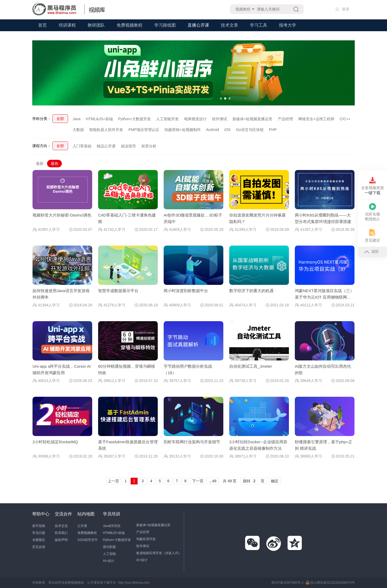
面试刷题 (109, 547)
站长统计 (158, 583)
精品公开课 (106, 146)
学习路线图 (165, 25)
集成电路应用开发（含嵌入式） (159, 553)
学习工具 (259, 25)
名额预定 (39, 540)
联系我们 (61, 533)
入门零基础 (82, 146)
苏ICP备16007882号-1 (288, 583)
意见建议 (372, 236)
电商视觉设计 (195, 119)
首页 (42, 25)
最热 (55, 164)
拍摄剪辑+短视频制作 (182, 130)
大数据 (78, 130)
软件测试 (220, 119)
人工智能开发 (167, 119)
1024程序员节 (87, 540)
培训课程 (67, 25)
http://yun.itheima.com (134, 583)
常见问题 (39, 533)
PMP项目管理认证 (144, 130)
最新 (40, 164)
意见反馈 (39, 547)
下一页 (198, 481)
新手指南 (39, 526)
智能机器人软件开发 (106, 130)
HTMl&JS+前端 (114, 533)
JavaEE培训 (112, 526)
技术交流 (61, 526)
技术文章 (230, 25)
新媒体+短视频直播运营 (252, 119)
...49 (213, 481)
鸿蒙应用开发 (146, 539)
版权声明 (61, 540)
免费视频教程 (130, 25)
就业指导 (128, 146)
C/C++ (345, 119)
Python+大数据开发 (135, 119)
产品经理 (285, 119)
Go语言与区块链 (250, 130)
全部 (60, 119)
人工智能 (109, 554)
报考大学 (288, 25)
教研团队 (96, 25)
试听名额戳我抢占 (372, 212)
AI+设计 (109, 561)
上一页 (113, 481)
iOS (227, 130)
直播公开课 (198, 25)
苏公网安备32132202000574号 (330, 583)
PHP (273, 130)
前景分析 (149, 146)
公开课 (82, 526)
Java (77, 119)
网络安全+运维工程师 (316, 119)
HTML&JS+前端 (99, 119)
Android (213, 130)
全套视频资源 (372, 186)
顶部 (371, 252)
